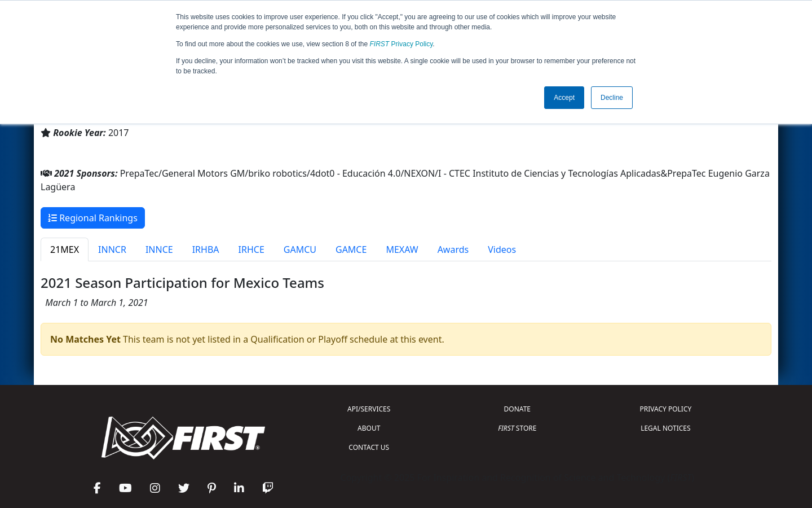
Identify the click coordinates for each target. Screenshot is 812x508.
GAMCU (300, 249)
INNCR (112, 249)
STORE (517, 428)
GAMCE (351, 249)
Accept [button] (564, 98)
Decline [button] (612, 98)
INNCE (159, 249)
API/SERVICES (369, 409)
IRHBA (206, 249)
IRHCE (251, 249)
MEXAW (402, 249)
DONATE (517, 409)
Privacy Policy (401, 44)
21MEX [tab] (65, 249)
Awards (453, 249)
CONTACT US (369, 447)
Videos (502, 249)
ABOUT (369, 428)
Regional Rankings (93, 218)
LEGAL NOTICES (666, 428)
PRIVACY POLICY (665, 409)
